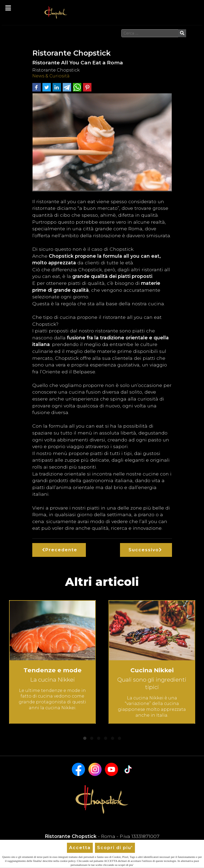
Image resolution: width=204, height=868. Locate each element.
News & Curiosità (51, 76)
